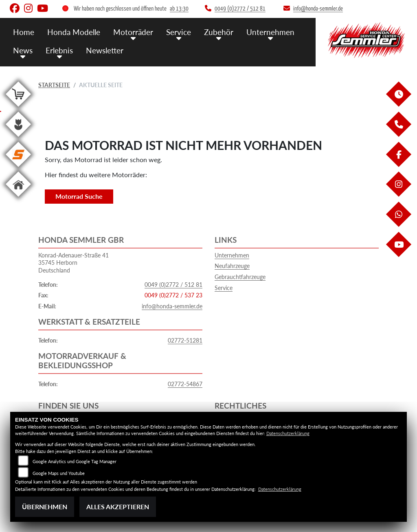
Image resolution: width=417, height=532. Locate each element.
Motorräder (133, 32)
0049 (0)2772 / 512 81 (173, 285)
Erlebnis (59, 50)
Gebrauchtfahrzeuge (240, 277)
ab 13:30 (179, 9)
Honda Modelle (74, 32)
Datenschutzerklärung (288, 433)
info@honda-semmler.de (172, 306)
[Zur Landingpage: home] (18, 198)
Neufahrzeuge (232, 266)
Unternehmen (270, 32)
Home (24, 32)
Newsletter (105, 50)
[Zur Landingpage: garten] (18, 138)
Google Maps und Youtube (59, 473)
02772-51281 (185, 340)
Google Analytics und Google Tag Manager (75, 461)
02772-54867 (185, 384)
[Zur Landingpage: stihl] (18, 168)
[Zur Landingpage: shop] (18, 108)
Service (179, 32)
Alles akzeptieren (118, 507)
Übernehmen (45, 507)
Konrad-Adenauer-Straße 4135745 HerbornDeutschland (74, 263)
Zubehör (219, 32)
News (23, 50)
